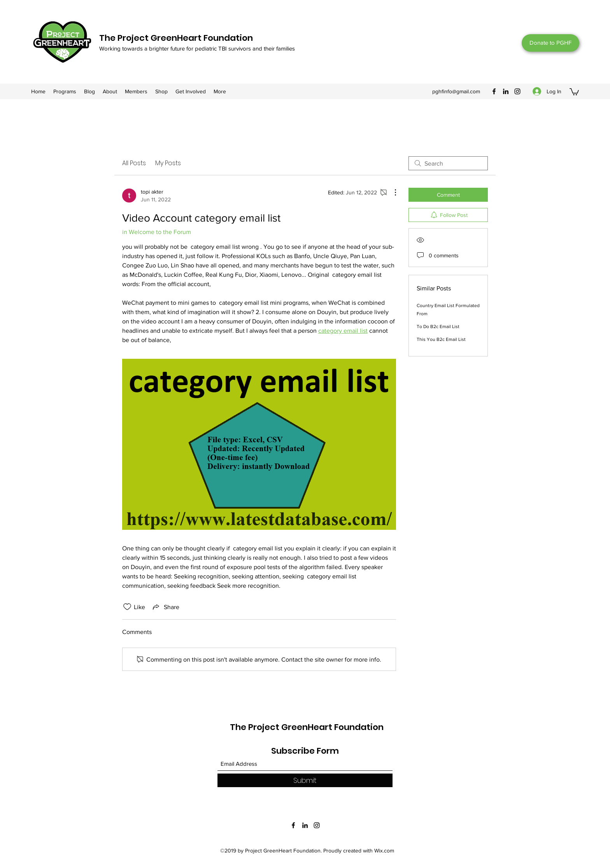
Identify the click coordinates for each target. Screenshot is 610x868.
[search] (448, 163)
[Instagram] (517, 91)
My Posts (168, 163)
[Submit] (305, 780)
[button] (574, 91)
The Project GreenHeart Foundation (176, 38)
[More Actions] (391, 192)
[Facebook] (494, 91)
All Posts (134, 163)
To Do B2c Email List (438, 327)
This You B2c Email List (441, 339)
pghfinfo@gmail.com (456, 91)
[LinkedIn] (506, 91)
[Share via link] (165, 607)
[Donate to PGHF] (550, 43)
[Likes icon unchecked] (127, 607)
